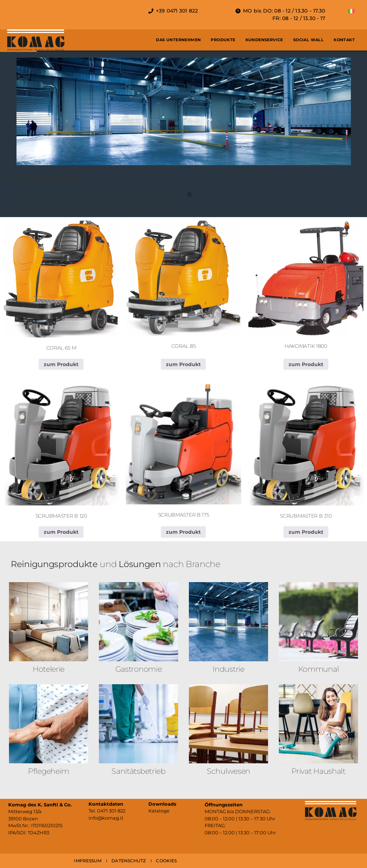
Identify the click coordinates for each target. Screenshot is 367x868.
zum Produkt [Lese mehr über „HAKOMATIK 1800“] (306, 364)
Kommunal (319, 669)
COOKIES (166, 861)
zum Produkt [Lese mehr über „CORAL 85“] (183, 364)
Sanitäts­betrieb (139, 771)
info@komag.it (106, 818)
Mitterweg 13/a (25, 811)
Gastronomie (139, 669)
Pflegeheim (49, 771)
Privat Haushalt (318, 771)
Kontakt (344, 40)
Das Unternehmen (178, 40)
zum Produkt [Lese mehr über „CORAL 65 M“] (61, 364)
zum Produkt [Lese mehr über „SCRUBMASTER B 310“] (306, 532)
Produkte (223, 40)
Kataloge (159, 811)
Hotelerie (49, 669)
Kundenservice (264, 40)
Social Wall (308, 40)
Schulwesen (228, 771)
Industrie (228, 669)
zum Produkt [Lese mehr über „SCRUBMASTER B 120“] (61, 532)
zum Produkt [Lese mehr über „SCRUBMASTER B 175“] (183, 532)
